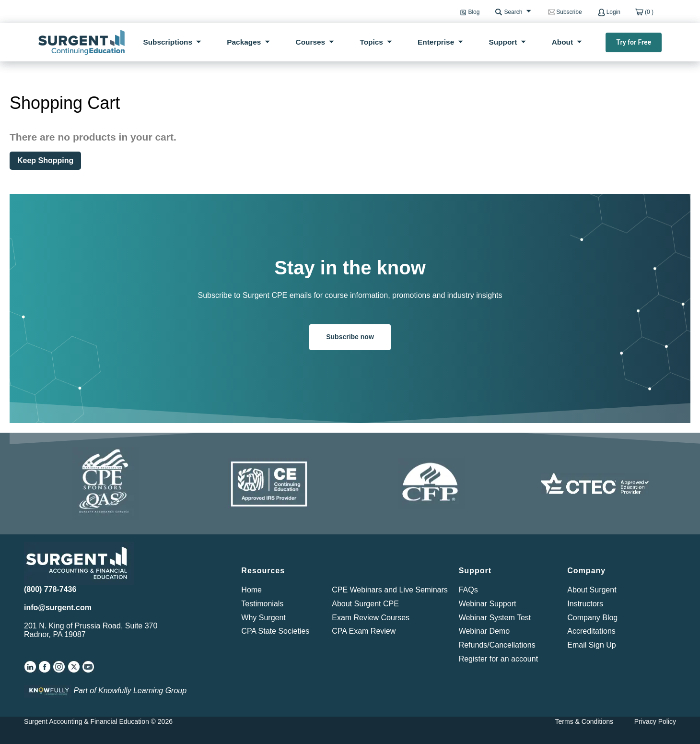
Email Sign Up (591, 645)
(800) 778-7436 (50, 589)
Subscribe (569, 12)
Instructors (585, 604)
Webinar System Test (495, 618)
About (562, 42)
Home (251, 590)
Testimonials (262, 604)
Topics (371, 42)
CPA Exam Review (364, 631)
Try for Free (634, 42)
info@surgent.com (58, 608)
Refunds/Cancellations (497, 645)
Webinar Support (488, 604)
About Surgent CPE (365, 604)
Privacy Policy (655, 721)
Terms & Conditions (584, 721)
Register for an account (498, 659)
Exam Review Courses (371, 618)
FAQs (468, 590)
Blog (474, 12)
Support (503, 42)
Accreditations (591, 631)
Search (513, 12)
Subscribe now (350, 337)
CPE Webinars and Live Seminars (390, 590)
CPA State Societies (275, 631)
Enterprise (436, 42)
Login (613, 12)
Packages (244, 42)
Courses (311, 42)
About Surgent (592, 590)
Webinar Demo (484, 631)
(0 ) (649, 12)
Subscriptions (168, 42)
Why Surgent (263, 618)
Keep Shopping (45, 160)
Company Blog (592, 618)
